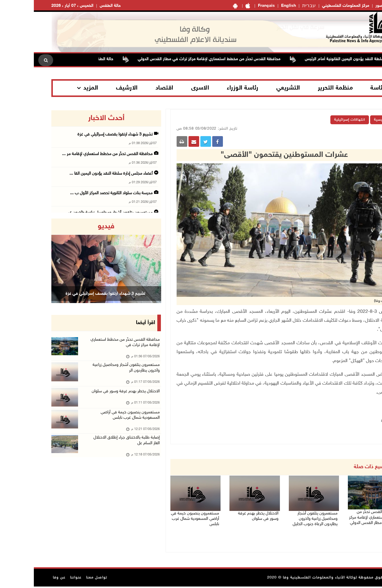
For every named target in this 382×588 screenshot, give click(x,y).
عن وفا (25, 579)
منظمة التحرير (302, 88)
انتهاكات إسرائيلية (316, 120)
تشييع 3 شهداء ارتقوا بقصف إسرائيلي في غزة (81, 134)
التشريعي (254, 88)
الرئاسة (345, 88)
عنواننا (42, 579)
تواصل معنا (63, 579)
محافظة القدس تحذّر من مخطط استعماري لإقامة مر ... (73, 154)
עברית (275, 6)
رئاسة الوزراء (209, 88)
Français (233, 6)
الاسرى (166, 88)
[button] (26, 261)
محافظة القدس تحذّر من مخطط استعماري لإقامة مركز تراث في (89, 344)
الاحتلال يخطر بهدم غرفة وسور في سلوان (221, 515)
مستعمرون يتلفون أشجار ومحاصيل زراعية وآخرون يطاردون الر (90, 372)
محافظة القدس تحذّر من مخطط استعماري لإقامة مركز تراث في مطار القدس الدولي (172, 59)
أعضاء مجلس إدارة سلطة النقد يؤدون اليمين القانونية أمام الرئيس (324, 59)
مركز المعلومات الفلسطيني (312, 6)
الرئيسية (347, 120)
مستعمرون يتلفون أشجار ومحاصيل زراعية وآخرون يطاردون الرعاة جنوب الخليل (281, 519)
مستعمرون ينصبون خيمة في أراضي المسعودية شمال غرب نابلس (165, 519)
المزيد (57, 88)
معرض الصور (353, 6)
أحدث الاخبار (72, 118)
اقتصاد (131, 88)
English (255, 6)
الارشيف (93, 88)
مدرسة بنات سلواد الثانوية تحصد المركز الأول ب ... (77, 193)
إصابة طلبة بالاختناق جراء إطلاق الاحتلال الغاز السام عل (92, 452)
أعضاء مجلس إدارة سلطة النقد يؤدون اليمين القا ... (77, 174)
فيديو (72, 227)
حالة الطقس (76, 6)
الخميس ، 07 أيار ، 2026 (39, 6)
